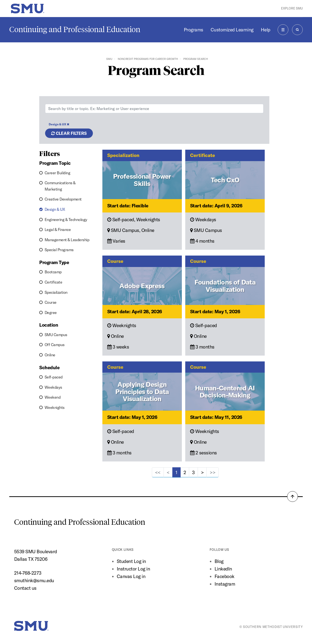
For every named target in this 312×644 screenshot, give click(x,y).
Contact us (25, 588)
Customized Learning (232, 30)
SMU (109, 59)
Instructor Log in (133, 569)
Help (266, 30)
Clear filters (69, 133)
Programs (194, 30)
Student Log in (131, 561)
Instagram (225, 584)
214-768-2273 (28, 573)
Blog (219, 561)
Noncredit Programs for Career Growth (148, 59)
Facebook (224, 576)
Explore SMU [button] (292, 8)
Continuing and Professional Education (75, 29)
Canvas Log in (131, 576)
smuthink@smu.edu (34, 580)
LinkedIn (223, 569)
